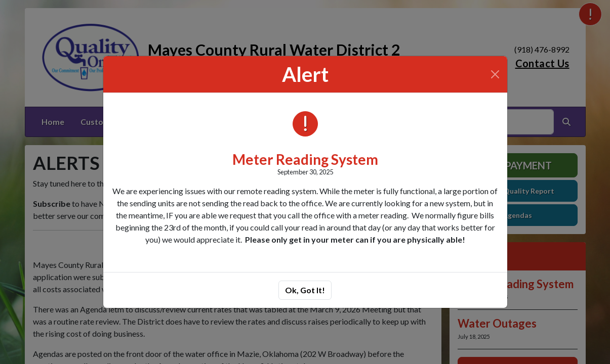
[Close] (495, 74)
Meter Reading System (305, 159)
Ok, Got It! (305, 290)
